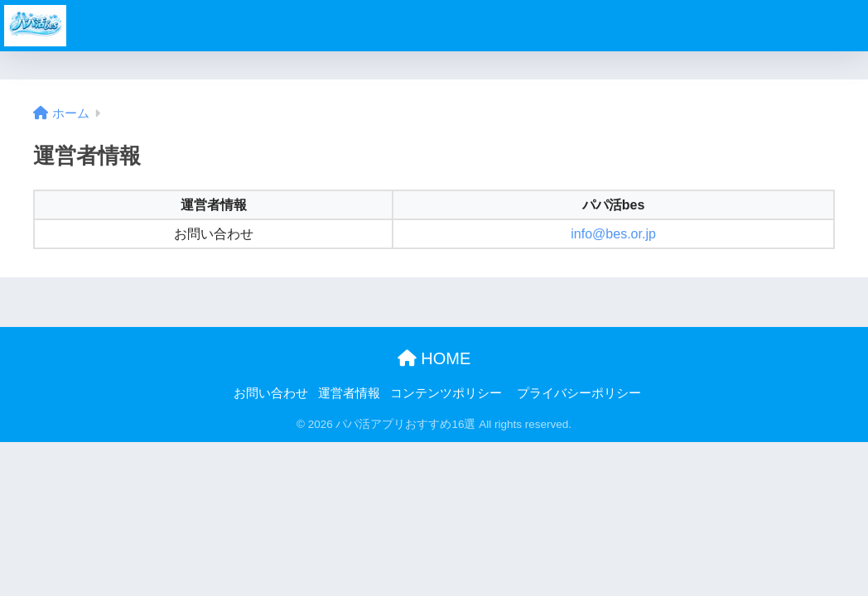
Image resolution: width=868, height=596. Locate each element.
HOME (434, 358)
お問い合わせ (271, 393)
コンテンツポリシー (446, 393)
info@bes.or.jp (613, 234)
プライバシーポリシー (579, 393)
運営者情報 (349, 393)
